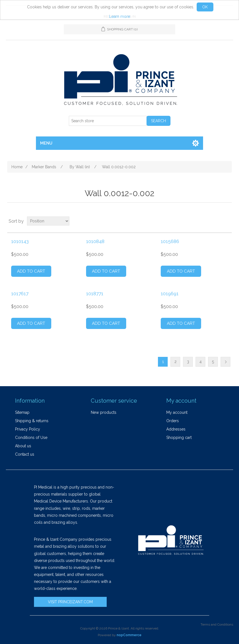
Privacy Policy (28, 429)
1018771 (95, 294)
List (227, 221)
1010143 (20, 241)
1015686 (170, 241)
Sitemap (22, 412)
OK (205, 7)
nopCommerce (129, 635)
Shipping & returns (32, 421)
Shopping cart (179, 438)
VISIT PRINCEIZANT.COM (70, 602)
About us (23, 446)
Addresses (176, 429)
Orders (173, 421)
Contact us (25, 454)
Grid (217, 221)
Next (225, 362)
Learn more (120, 16)
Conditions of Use (31, 438)
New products (104, 412)
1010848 (95, 241)
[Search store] (108, 121)
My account (177, 412)
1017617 (20, 294)
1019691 (170, 294)
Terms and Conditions (217, 624)
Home (17, 167)
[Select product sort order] (48, 221)
